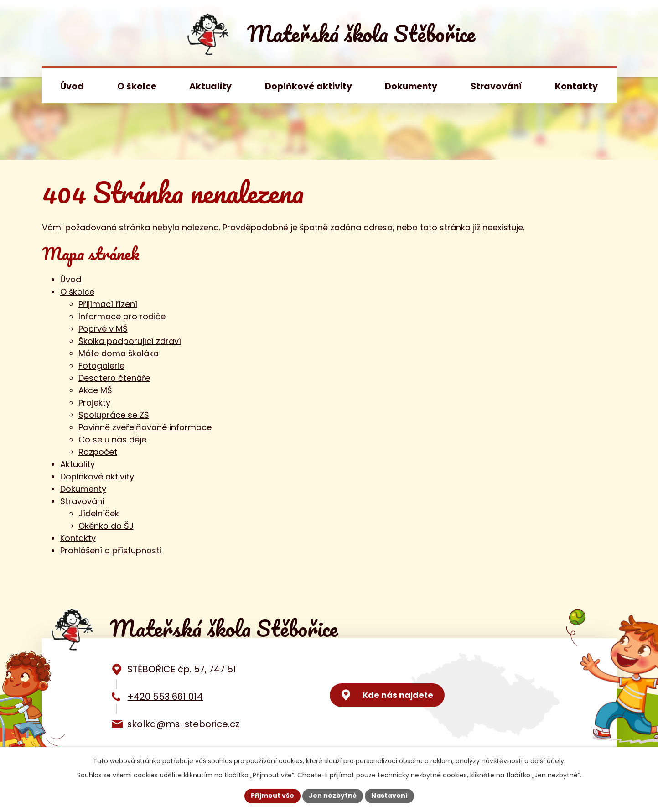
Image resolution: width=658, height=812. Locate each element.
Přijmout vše (272, 796)
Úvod (72, 86)
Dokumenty (411, 86)
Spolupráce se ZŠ (114, 415)
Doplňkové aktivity (308, 86)
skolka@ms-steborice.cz (183, 724)
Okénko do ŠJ (106, 526)
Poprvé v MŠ (103, 329)
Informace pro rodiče (122, 316)
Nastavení (389, 796)
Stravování (496, 86)
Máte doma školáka (119, 353)
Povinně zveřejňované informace (145, 427)
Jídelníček (99, 513)
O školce (137, 86)
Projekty (94, 403)
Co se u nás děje (112, 440)
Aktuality (210, 86)
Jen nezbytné (333, 796)
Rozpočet (98, 452)
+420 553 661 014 (165, 697)
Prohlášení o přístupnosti (111, 550)
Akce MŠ (95, 390)
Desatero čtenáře (114, 378)
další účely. (548, 761)
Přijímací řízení (108, 304)
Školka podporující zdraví (130, 341)
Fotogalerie (101, 366)
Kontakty (576, 86)
